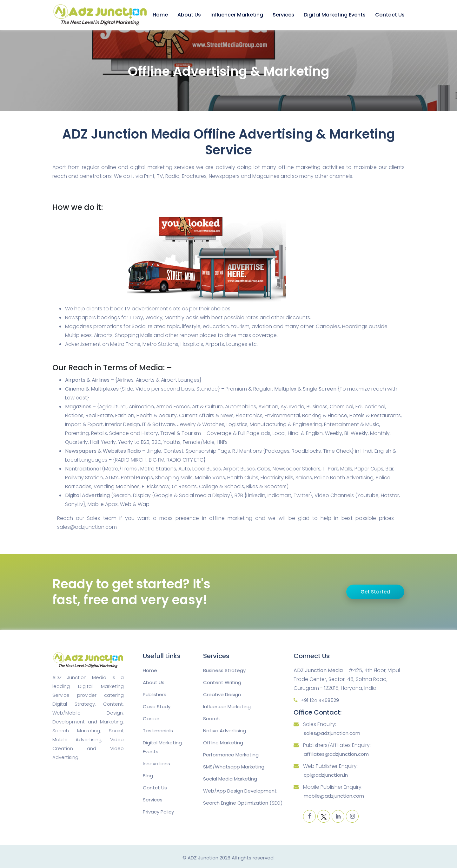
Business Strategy (224, 670)
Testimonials (158, 731)
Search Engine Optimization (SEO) (243, 803)
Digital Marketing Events (335, 15)
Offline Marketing (223, 743)
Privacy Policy (158, 812)
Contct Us (155, 788)
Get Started (375, 592)
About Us (189, 15)
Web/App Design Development (240, 791)
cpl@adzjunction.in (326, 775)
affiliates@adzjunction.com (336, 754)
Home (160, 15)
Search (211, 719)
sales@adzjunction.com (332, 733)
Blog (148, 776)
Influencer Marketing (237, 15)
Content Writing (222, 682)
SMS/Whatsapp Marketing (234, 767)
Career (151, 719)
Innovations (156, 764)
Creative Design (222, 694)
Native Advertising (225, 731)
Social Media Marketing (230, 779)
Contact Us (390, 15)
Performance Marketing (231, 755)
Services (283, 15)
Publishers (155, 694)
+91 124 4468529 (320, 700)
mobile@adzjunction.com (334, 796)
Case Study (157, 706)
